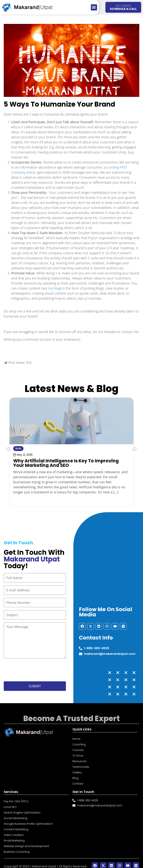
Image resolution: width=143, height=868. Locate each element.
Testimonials (81, 762)
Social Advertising (15, 813)
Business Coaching (17, 847)
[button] (94, 7)
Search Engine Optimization (22, 808)
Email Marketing (14, 836)
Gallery (77, 768)
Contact (78, 779)
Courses (78, 745)
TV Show (78, 751)
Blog (75, 773)
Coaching (79, 740)
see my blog (51, 288)
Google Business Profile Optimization (28, 819)
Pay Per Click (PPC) (16, 797)
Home (76, 734)
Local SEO (10, 802)
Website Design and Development (26, 841)
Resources (79, 757)
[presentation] (32, 666)
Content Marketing (16, 825)
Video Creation (14, 830)
